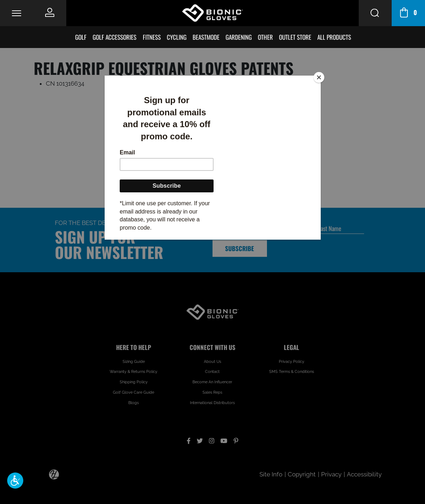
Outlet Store (296, 37)
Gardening (239, 37)
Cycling (177, 37)
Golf (81, 37)
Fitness (152, 37)
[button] (15, 481)
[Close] (319, 77)
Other (266, 37)
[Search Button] (375, 13)
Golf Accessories (115, 37)
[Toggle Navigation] (16, 13)
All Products (335, 37)
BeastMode (207, 37)
